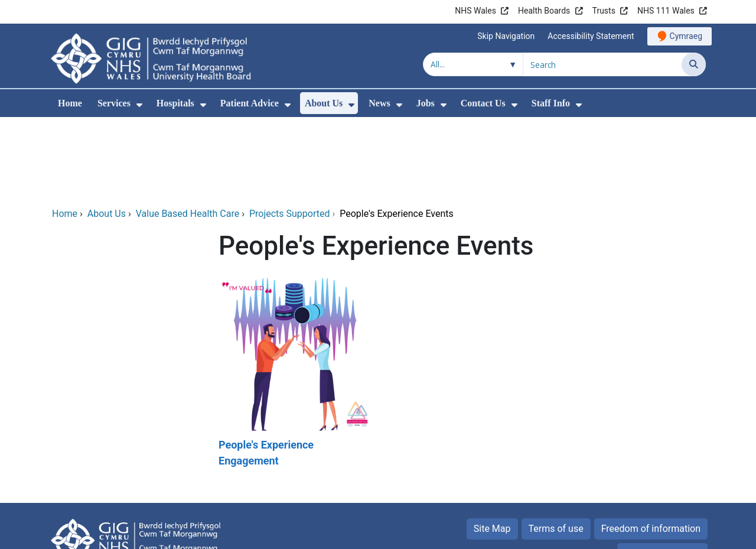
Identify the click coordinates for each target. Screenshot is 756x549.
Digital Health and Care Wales (631, 534)
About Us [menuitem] (324, 103)
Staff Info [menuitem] (551, 103)
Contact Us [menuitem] (483, 103)
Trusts (604, 11)
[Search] (694, 64)
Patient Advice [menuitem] (250, 103)
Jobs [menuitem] (426, 103)
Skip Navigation (506, 36)
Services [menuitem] (114, 103)
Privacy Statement (662, 473)
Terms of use (556, 448)
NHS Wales (475, 11)
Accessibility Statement (591, 36)
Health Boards (544, 11)
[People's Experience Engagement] (294, 293)
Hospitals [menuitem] (175, 103)
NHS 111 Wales (666, 11)
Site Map (492, 448)
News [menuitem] (379, 103)
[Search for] (602, 64)
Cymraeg (686, 36)
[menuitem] (139, 105)
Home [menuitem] (70, 103)
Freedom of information (651, 448)
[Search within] (473, 64)
